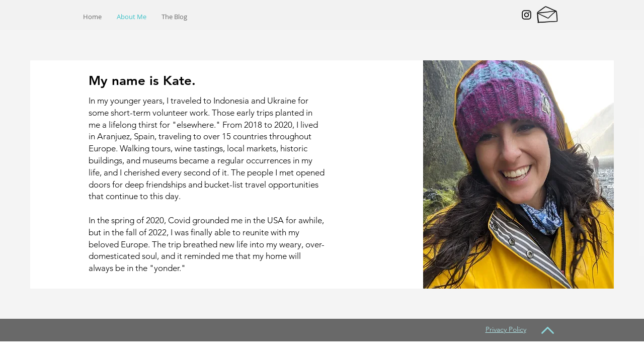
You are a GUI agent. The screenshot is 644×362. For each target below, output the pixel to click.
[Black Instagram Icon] (527, 15)
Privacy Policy (506, 329)
